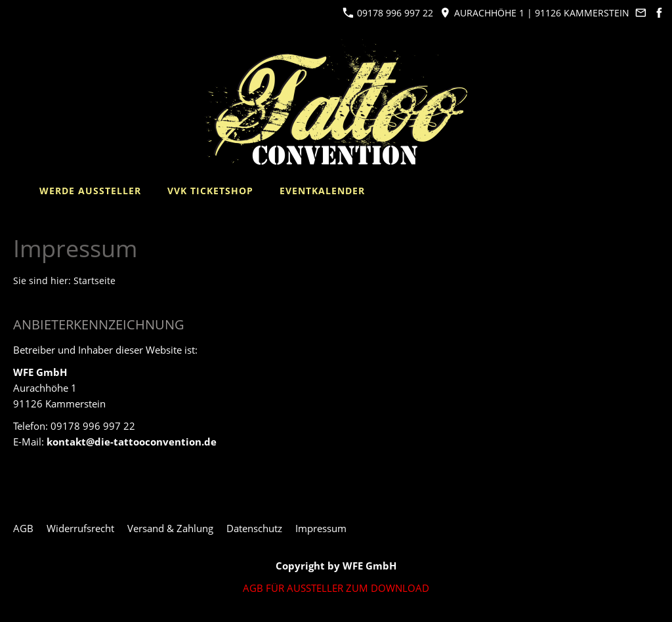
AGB (23, 528)
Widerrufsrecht (80, 528)
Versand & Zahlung (170, 528)
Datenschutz (254, 528)
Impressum (321, 528)
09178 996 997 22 (388, 13)
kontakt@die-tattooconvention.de (132, 442)
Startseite (94, 281)
